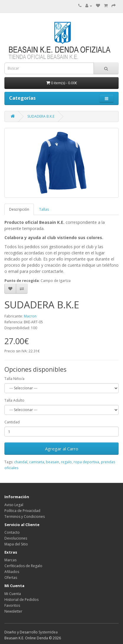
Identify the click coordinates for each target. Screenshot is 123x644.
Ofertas (11, 578)
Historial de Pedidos (21, 600)
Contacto (12, 532)
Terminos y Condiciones (25, 517)
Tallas (44, 209)
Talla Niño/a (14, 379)
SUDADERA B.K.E (41, 116)
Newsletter (13, 611)
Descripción (19, 209)
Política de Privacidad (22, 511)
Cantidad (12, 422)
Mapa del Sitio (16, 544)
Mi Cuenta (13, 594)
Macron (30, 316)
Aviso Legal (14, 505)
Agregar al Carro (62, 449)
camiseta (37, 462)
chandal (21, 462)
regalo (66, 462)
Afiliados (12, 572)
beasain (53, 462)
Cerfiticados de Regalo (23, 566)
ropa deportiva (86, 462)
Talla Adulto (14, 400)
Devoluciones (16, 538)
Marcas (10, 560)
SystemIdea (48, 632)
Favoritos (12, 605)
